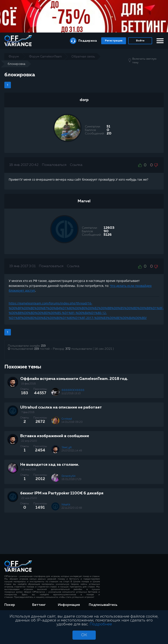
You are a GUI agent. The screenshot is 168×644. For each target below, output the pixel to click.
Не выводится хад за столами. (50, 465)
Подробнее (101, 624)
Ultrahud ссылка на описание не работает (61, 407)
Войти (140, 41)
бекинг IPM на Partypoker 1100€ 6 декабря (62, 493)
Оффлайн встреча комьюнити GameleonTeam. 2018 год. (74, 379)
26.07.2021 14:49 (72, 451)
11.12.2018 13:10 (71, 394)
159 (43, 346)
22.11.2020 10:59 (72, 508)
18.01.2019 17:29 (71, 479)
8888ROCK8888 (73, 390)
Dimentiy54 (69, 476)
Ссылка (76, 165)
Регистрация (114, 41)
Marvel (84, 201)
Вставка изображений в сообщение (55, 436)
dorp (84, 100)
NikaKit (66, 505)
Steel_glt (67, 448)
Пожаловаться (54, 165)
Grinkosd (67, 419)
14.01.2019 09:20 (72, 422)
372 (68, 349)
